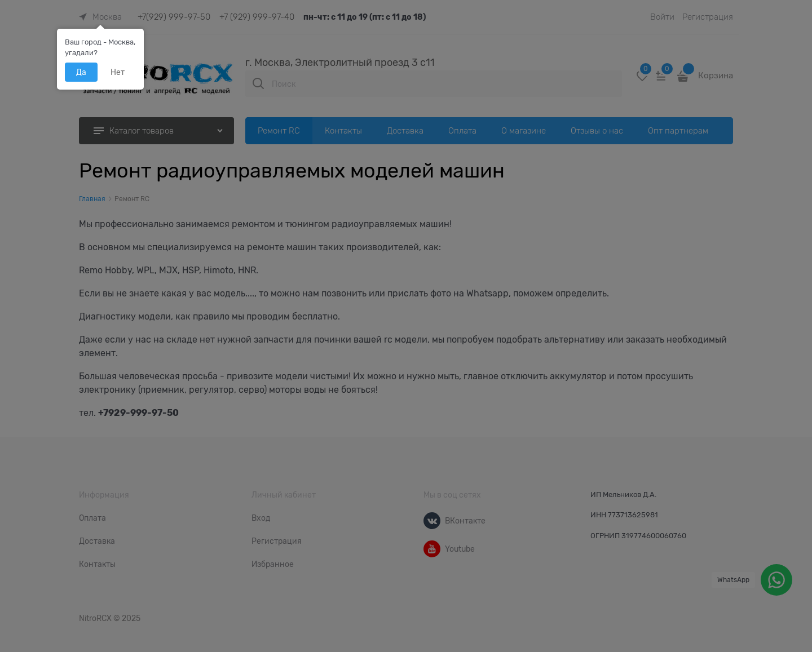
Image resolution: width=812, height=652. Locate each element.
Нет (118, 72)
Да (81, 72)
